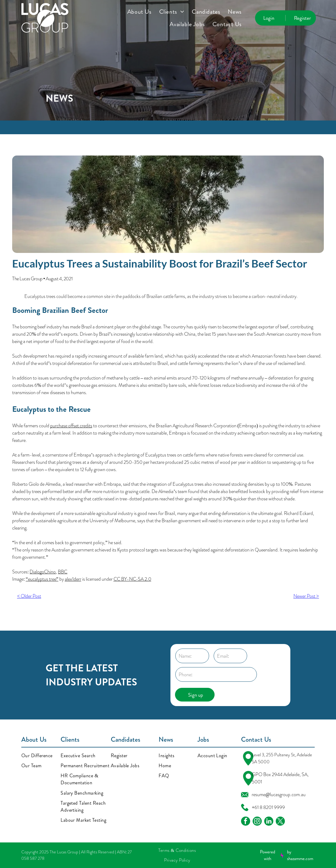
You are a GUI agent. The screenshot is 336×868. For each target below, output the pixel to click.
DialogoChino (43, 572)
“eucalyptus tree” (42, 579)
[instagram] (257, 822)
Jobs (203, 739)
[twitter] (280, 822)
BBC (63, 572)
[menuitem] (143, 12)
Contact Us (256, 739)
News (166, 739)
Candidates (126, 739)
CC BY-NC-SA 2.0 (132, 579)
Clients (70, 739)
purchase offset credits (71, 426)
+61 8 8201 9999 (268, 807)
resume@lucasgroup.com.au (279, 794)
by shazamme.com (300, 855)
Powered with (268, 855)
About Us (34, 739)
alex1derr (73, 579)
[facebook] (246, 822)
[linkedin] (269, 822)
